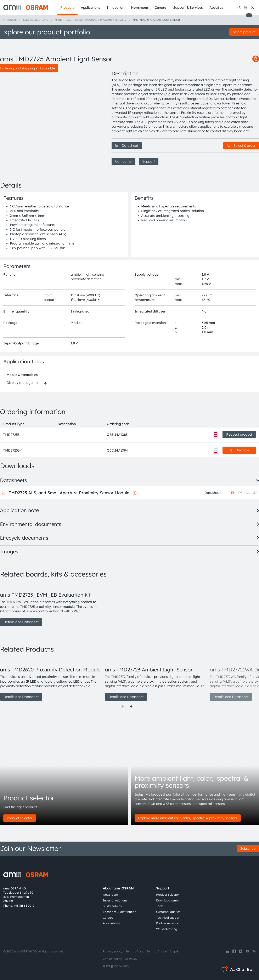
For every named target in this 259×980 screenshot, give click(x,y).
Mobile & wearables (22, 375)
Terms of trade (157, 951)
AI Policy (131, 959)
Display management (24, 383)
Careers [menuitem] (161, 7)
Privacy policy (113, 951)
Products (10, 20)
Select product (244, 32)
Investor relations (115, 900)
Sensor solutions (36, 20)
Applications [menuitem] (91, 7)
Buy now (239, 450)
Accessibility (111, 923)
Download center (168, 900)
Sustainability (112, 906)
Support (149, 161)
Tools (160, 906)
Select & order (241, 145)
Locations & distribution (120, 912)
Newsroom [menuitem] (140, 7)
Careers (108, 918)
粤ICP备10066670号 (116, 966)
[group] (51, 604)
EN (233, 493)
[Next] (131, 706)
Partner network (167, 923)
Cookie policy (112, 959)
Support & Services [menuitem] (188, 7)
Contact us (123, 161)
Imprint (175, 951)
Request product (239, 434)
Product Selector (168, 895)
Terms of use (134, 951)
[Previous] (123, 706)
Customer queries (168, 912)
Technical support (168, 918)
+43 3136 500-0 (24, 906)
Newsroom (110, 895)
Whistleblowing (167, 929)
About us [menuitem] (216, 7)
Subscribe (248, 848)
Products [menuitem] (67, 7)
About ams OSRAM (118, 888)
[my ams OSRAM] (252, 7)
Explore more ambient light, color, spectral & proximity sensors (188, 818)
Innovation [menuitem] (116, 7)
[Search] (239, 7)
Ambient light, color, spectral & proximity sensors (90, 20)
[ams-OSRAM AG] (26, 7)
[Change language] (246, 7)
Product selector (20, 818)
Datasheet (127, 145)
